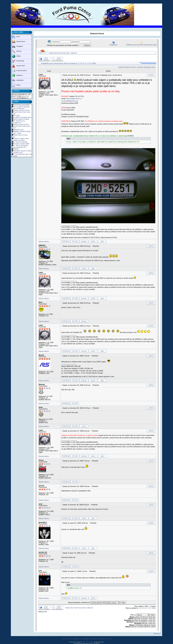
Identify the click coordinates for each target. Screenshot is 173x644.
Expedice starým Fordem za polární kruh (22, 152)
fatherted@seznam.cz (74, 99)
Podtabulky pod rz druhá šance (52, 63)
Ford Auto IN (107, 639)
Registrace (113, 45)
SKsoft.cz (90, 639)
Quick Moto (81, 639)
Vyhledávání (20, 80)
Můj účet (19, 51)
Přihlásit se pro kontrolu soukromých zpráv (142, 45)
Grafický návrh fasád (69, 639)
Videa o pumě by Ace (21, 124)
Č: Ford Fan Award (20, 142)
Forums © (157, 633)
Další (94, 63)
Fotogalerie (20, 46)
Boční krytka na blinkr (21, 119)
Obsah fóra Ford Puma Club (59, 53)
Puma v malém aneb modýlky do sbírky (20, 139)
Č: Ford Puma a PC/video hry (18, 122)
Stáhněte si (20, 75)
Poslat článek (20, 61)
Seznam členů (20, 66)
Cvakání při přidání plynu (23, 117)
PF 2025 (17, 116)
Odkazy (19, 56)
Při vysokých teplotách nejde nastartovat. (21, 108)
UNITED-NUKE (87, 642)
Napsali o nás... (19, 130)
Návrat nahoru (44, 242)
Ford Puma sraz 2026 (21, 105)
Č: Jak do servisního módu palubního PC (20, 146)
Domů (18, 37)
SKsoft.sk (98, 639)
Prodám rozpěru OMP (21, 144)
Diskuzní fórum (21, 42)
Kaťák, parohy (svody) (22, 110)
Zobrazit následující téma (146, 67)
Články (18, 85)
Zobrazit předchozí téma (127, 67)
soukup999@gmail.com (70, 101)
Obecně (74, 53)
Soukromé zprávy (21, 71)
